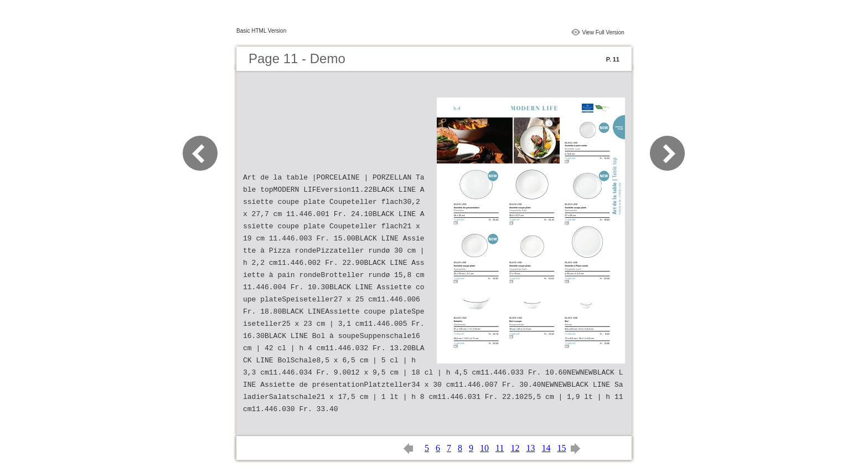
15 (561, 448)
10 (484, 448)
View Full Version (603, 32)
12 (515, 448)
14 (546, 448)
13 (530, 448)
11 (500, 448)
